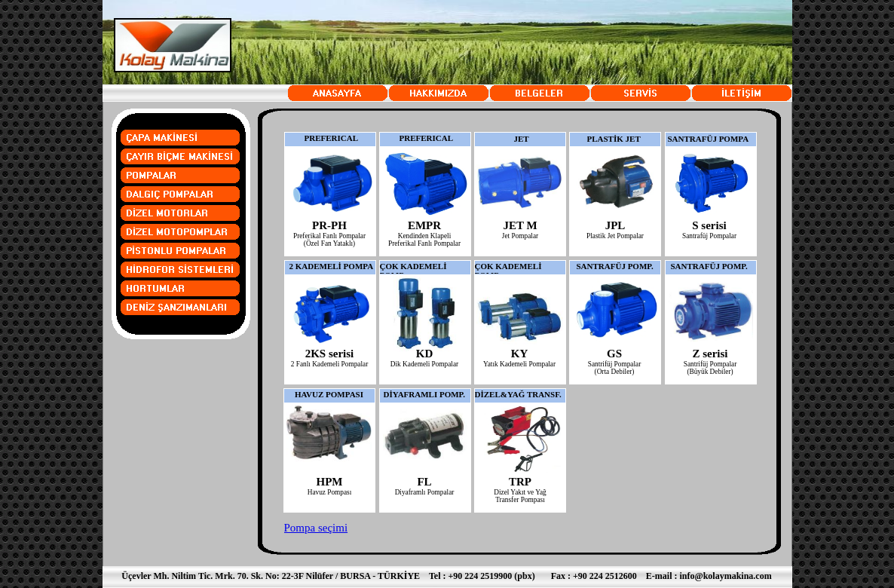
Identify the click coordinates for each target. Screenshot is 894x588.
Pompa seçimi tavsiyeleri (316, 534)
